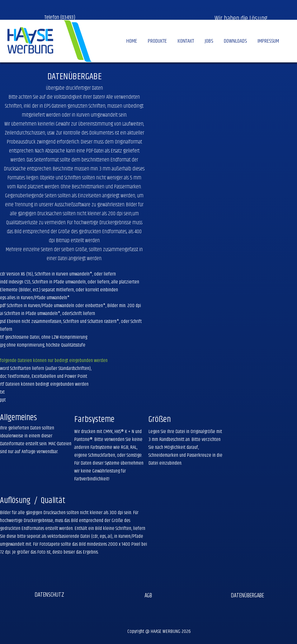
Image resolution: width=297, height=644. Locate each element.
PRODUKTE (157, 41)
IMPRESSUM (268, 41)
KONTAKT (186, 41)
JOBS (209, 41)
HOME (132, 41)
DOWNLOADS (235, 41)
